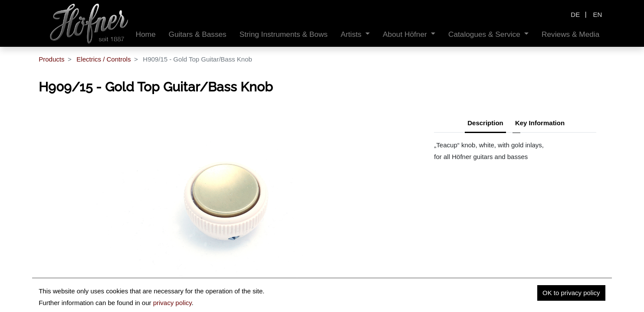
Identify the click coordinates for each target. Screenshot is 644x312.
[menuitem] (145, 34)
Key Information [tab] (540, 123)
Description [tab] (485, 123)
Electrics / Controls (103, 59)
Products (51, 59)
